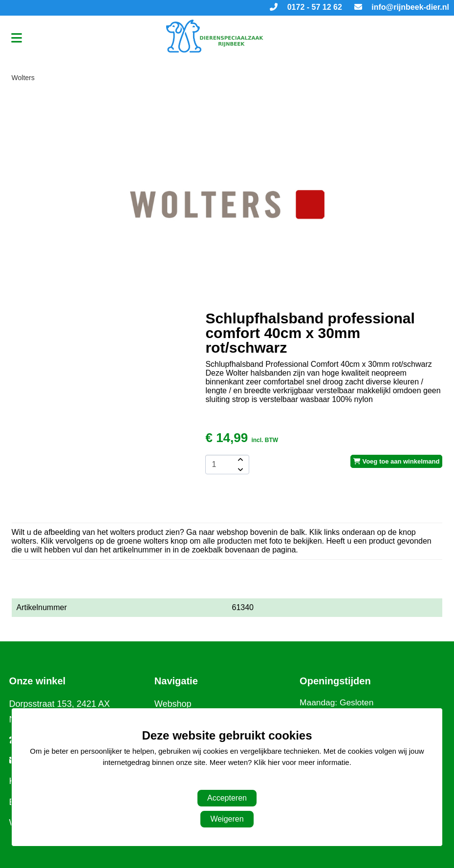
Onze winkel (38, 681)
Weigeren (227, 819)
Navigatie (176, 681)
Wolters (23, 78)
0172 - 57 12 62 (306, 7)
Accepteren (227, 798)
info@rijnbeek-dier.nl (402, 7)
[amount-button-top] (239, 460)
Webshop (173, 704)
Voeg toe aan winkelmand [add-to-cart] (397, 461)
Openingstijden (335, 681)
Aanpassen (222, 782)
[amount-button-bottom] (239, 469)
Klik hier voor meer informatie (302, 762)
